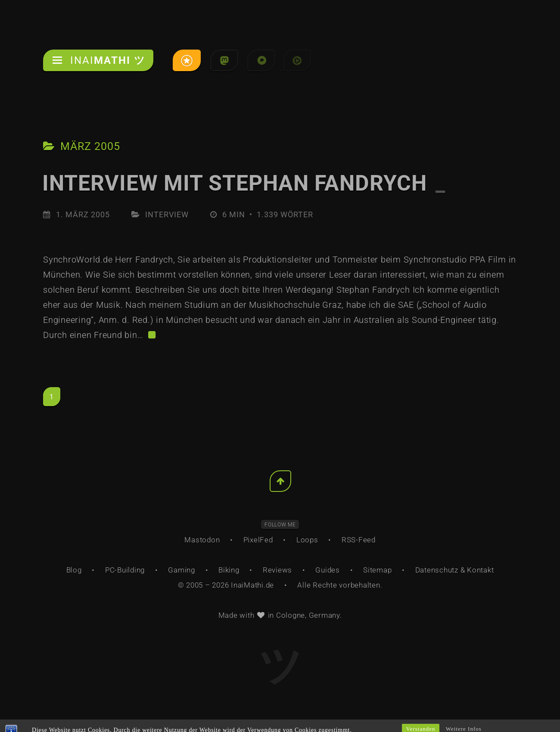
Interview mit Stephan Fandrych (244, 183)
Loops (307, 540)
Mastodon (202, 540)
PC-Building (125, 570)
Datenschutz (437, 570)
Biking (229, 570)
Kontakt (480, 570)
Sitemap (377, 570)
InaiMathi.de (252, 585)
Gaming (182, 570)
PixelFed (258, 540)
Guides (328, 570)
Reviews (277, 570)
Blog (74, 570)
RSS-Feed (359, 540)
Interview (167, 214)
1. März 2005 (83, 214)
